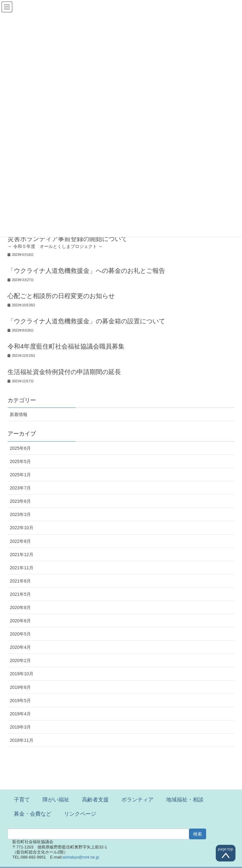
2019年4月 (20, 714)
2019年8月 (20, 687)
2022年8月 (20, 541)
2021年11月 (22, 568)
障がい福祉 (56, 800)
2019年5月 (20, 701)
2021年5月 (20, 594)
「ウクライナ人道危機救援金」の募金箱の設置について (86, 321)
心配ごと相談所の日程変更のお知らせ (61, 296)
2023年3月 (20, 514)
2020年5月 (20, 634)
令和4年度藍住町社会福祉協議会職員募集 (66, 346)
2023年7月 (20, 488)
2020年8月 (20, 607)
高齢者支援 (95, 800)
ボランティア (137, 800)
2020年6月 (20, 621)
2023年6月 (20, 501)
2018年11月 (22, 740)
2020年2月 (20, 660)
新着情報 (19, 414)
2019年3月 (20, 727)
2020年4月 (20, 647)
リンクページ (80, 814)
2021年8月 (20, 581)
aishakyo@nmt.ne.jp (81, 857)
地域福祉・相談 (185, 800)
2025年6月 (20, 448)
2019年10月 (22, 674)
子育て (22, 800)
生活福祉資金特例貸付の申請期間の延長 (64, 372)
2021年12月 (22, 554)
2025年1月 (20, 475)
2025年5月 (20, 461)
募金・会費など (33, 814)
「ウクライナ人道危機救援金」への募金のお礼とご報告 (86, 271)
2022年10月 (22, 528)
